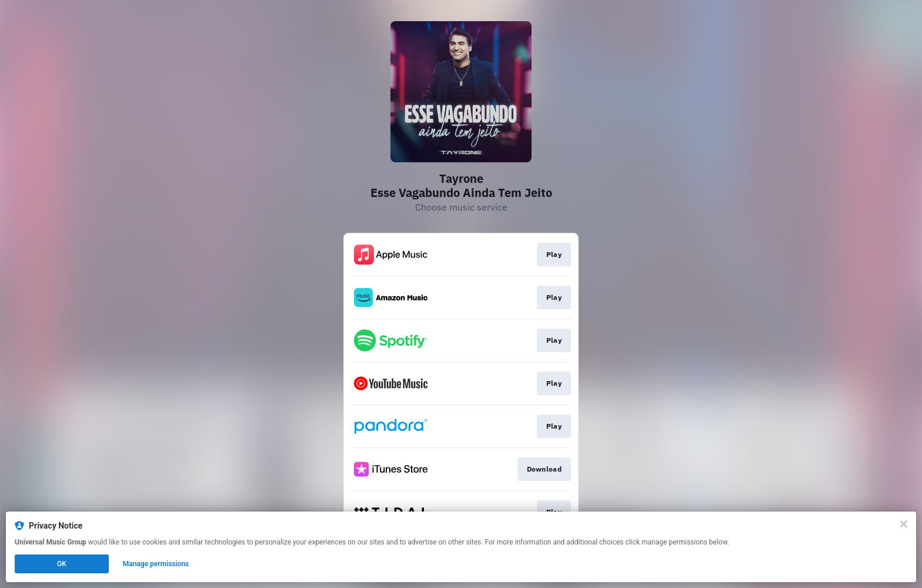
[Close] (904, 524)
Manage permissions (156, 564)
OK (62, 564)
